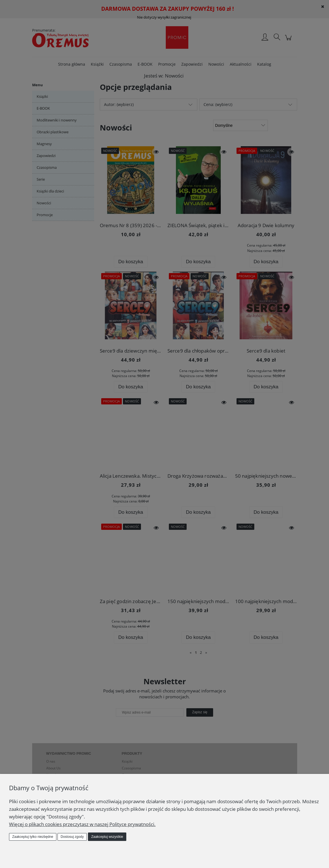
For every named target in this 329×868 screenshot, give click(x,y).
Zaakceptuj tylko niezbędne (33, 837)
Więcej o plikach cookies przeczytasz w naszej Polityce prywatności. (82, 824)
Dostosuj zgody (72, 837)
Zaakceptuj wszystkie (107, 837)
